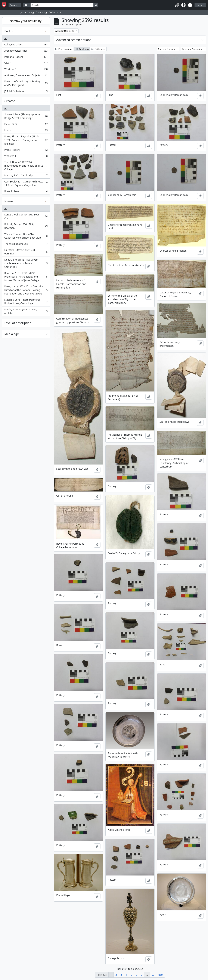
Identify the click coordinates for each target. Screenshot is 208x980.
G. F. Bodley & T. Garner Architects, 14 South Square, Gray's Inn (26, 183)
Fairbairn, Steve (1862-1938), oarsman (26, 252)
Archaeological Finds (26, 51)
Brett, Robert (26, 192)
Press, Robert (26, 150)
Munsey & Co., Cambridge (26, 176)
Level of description (18, 323)
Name (9, 201)
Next (161, 975)
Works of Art (26, 70)
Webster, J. (26, 157)
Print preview (63, 49)
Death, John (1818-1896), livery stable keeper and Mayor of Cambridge (26, 263)
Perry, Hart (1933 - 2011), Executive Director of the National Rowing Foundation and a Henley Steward (26, 290)
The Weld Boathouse (26, 244)
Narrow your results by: (26, 21)
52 (153, 975)
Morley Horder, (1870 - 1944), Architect (26, 311)
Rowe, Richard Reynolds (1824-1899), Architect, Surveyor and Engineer (26, 140)
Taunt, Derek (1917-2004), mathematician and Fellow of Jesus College (26, 166)
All (6, 38)
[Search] (62, 5)
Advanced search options (74, 40)
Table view (98, 49)
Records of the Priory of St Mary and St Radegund (26, 83)
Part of (9, 31)
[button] (177, 5)
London (26, 131)
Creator (10, 101)
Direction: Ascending (192, 49)
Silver (26, 64)
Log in (199, 5)
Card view (82, 49)
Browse (14, 5)
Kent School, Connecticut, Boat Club (26, 216)
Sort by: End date (167, 49)
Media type (12, 334)
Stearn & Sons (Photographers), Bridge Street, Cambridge (26, 116)
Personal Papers (26, 58)
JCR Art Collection (26, 92)
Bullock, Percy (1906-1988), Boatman (26, 226)
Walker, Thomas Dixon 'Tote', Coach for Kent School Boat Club (26, 236)
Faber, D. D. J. (26, 125)
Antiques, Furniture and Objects (26, 76)
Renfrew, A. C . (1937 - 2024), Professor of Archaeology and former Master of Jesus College (26, 277)
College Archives (26, 45)
